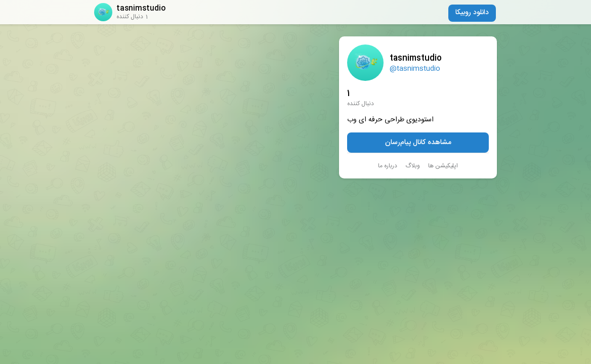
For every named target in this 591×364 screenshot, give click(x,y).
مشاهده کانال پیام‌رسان (418, 143)
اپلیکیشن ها (443, 166)
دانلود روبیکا (472, 13)
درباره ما (388, 166)
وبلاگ (413, 166)
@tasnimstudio (415, 69)
